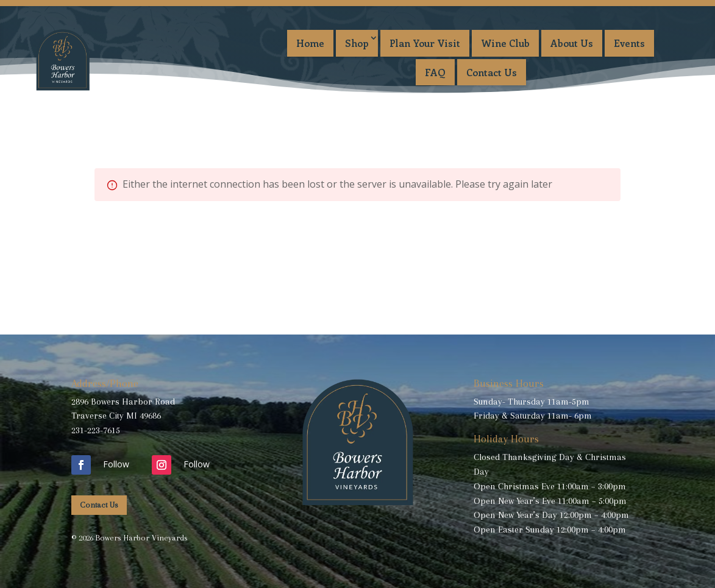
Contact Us (492, 72)
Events (629, 43)
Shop (357, 43)
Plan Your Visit (425, 43)
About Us (572, 43)
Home (310, 43)
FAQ (435, 72)
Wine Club (505, 43)
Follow (116, 464)
